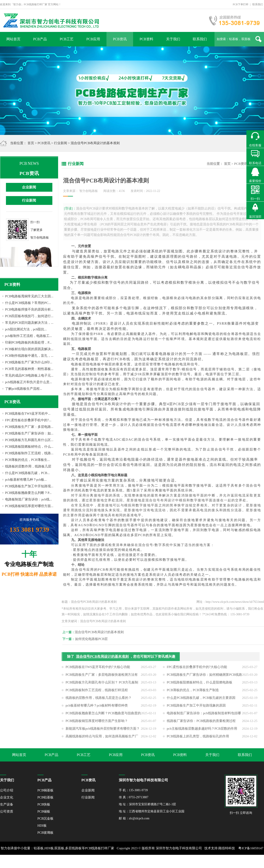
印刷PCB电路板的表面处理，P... (28, 342)
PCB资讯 (120, 39)
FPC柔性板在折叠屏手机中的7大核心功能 (197, 669)
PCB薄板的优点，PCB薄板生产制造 (193, 692)
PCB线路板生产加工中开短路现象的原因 (196, 708)
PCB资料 (146, 39)
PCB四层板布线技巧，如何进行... (29, 316)
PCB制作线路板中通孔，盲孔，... (29, 356)
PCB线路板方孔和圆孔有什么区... (29, 440)
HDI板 (42, 826)
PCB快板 (44, 804)
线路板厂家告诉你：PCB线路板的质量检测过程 (201, 723)
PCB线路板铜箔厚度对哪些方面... (29, 506)
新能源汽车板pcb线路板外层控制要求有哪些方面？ (103, 731)
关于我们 (173, 39)
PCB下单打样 (241, 4)
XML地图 (127, 861)
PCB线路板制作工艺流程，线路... (29, 453)
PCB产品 (40, 39)
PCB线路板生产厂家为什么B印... (29, 362)
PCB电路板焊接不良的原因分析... (29, 309)
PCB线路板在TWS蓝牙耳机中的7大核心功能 (98, 669)
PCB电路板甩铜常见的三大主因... (29, 296)
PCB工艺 (66, 39)
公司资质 (7, 811)
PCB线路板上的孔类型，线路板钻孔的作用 (198, 739)
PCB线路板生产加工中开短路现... (29, 486)
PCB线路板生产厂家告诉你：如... (29, 433)
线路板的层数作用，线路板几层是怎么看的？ (99, 700)
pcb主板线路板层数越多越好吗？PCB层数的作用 (202, 731)
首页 (31, 143)
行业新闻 (60, 143)
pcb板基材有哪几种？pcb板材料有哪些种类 (97, 708)
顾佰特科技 (227, 848)
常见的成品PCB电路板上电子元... (29, 375)
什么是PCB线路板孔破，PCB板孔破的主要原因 (201, 700)
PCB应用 (93, 39)
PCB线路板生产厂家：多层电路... (29, 427)
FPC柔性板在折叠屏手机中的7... (28, 420)
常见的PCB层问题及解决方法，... (29, 323)
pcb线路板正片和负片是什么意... (28, 382)
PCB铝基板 (45, 797)
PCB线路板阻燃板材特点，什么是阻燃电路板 (200, 685)
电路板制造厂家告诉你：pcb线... (28, 499)
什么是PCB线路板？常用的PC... (28, 303)
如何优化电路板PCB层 (94, 639)
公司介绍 (7, 790)
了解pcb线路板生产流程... (24, 389)
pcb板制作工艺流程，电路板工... (28, 336)
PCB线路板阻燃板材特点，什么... (29, 447)
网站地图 (141, 861)
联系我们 (258, 4)
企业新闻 (29, 187)
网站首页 (13, 39)
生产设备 (7, 804)
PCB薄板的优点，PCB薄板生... (27, 460)
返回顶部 (255, 217)
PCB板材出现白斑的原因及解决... (29, 349)
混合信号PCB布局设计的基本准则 (102, 632)
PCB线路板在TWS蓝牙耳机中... (28, 414)
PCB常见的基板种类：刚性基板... (29, 369)
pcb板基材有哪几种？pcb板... (26, 480)
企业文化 (7, 797)
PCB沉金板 (45, 818)
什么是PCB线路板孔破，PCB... (27, 473)
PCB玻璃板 (45, 833)
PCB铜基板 (45, 790)
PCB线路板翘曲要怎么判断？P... (28, 493)
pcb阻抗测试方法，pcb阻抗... (26, 329)
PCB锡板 (44, 811)
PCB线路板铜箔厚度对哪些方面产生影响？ (97, 723)
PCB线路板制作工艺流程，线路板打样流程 (97, 692)
